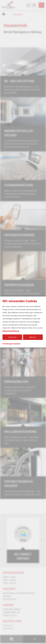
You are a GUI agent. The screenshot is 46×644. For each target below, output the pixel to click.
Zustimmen (12, 337)
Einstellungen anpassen (11, 344)
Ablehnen (33, 337)
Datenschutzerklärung (11, 331)
